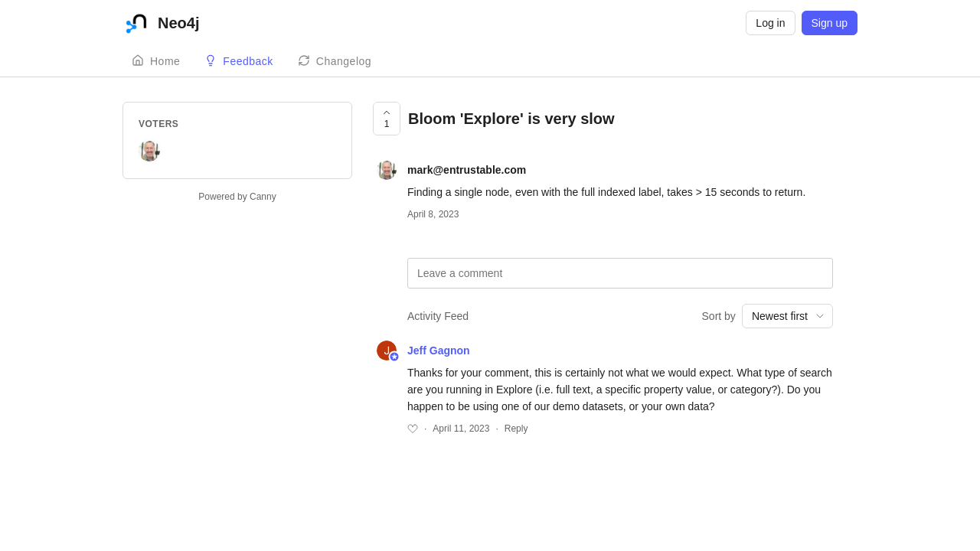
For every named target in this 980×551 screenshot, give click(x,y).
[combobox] (787, 316)
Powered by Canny (237, 197)
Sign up (830, 23)
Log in (770, 23)
